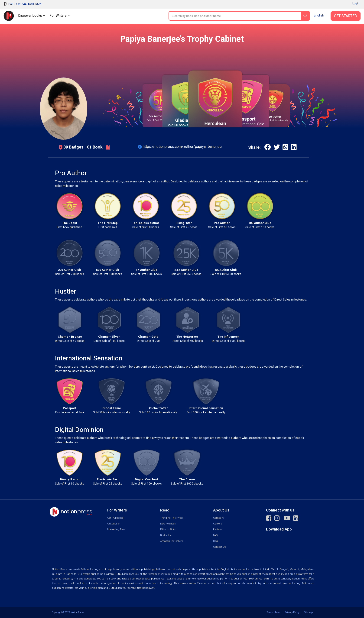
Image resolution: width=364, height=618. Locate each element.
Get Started (346, 16)
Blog (215, 541)
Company (219, 518)
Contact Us (220, 547)
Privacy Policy (292, 612)
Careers (218, 524)
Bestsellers (166, 535)
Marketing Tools (116, 529)
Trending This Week (172, 518)
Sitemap (308, 612)
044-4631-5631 (32, 4)
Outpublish (114, 524)
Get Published (115, 518)
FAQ (215, 535)
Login (356, 3)
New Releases (168, 524)
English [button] (319, 15)
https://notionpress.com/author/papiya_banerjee (182, 147)
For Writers (60, 16)
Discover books (32, 16)
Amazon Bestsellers (172, 541)
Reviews (218, 529)
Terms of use (273, 612)
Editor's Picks (168, 529)
